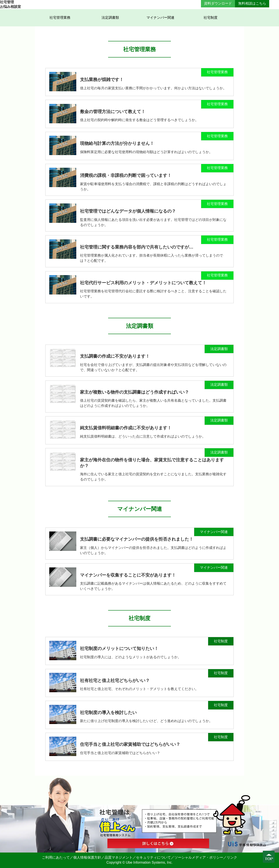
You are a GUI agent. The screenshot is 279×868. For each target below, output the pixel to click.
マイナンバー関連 (160, 18)
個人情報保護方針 (87, 857)
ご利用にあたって (56, 857)
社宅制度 (211, 18)
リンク (232, 857)
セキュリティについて (153, 857)
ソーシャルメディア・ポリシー (199, 857)
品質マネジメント (119, 857)
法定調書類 (110, 18)
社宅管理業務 (60, 18)
